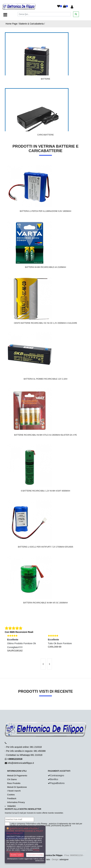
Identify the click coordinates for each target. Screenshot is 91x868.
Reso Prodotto (14, 783)
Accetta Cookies (17, 855)
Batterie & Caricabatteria (32, 24)
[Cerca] (44, 14)
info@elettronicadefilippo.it (21, 763)
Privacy (44, 824)
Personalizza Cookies (35, 855)
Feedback (12, 798)
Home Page (11, 24)
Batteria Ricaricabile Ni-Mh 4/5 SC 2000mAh (46, 603)
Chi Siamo (12, 779)
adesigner (64, 859)
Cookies (11, 795)
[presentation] (43, 664)
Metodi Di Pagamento (17, 776)
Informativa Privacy (16, 802)
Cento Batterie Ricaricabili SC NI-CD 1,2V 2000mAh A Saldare (45, 323)
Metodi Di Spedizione (17, 787)
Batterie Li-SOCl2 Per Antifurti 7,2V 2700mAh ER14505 (45, 547)
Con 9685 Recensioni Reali (19, 632)
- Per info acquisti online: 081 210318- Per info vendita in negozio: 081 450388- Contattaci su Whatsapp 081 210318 (25, 751)
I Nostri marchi (14, 791)
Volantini (11, 806)
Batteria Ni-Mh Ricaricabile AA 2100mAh (46, 267)
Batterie (45, 79)
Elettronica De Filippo (52, 855)
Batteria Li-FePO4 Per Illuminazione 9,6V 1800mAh (45, 211)
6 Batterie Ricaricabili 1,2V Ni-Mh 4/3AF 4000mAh (45, 491)
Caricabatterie (45, 135)
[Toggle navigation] (5, 15)
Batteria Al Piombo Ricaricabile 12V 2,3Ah (45, 379)
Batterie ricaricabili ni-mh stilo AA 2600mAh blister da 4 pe (46, 435)
